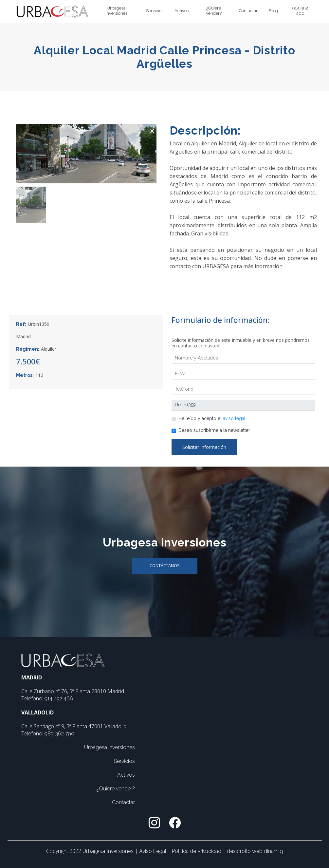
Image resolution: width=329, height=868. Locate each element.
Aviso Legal (153, 851)
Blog (273, 11)
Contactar (248, 11)
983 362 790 (59, 734)
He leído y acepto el (212, 418)
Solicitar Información (204, 447)
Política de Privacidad (197, 851)
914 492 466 (300, 11)
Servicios (155, 11)
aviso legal (234, 418)
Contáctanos (165, 565)
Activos (182, 11)
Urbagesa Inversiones (116, 11)
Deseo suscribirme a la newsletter (214, 430)
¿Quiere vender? (214, 11)
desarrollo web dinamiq (255, 851)
